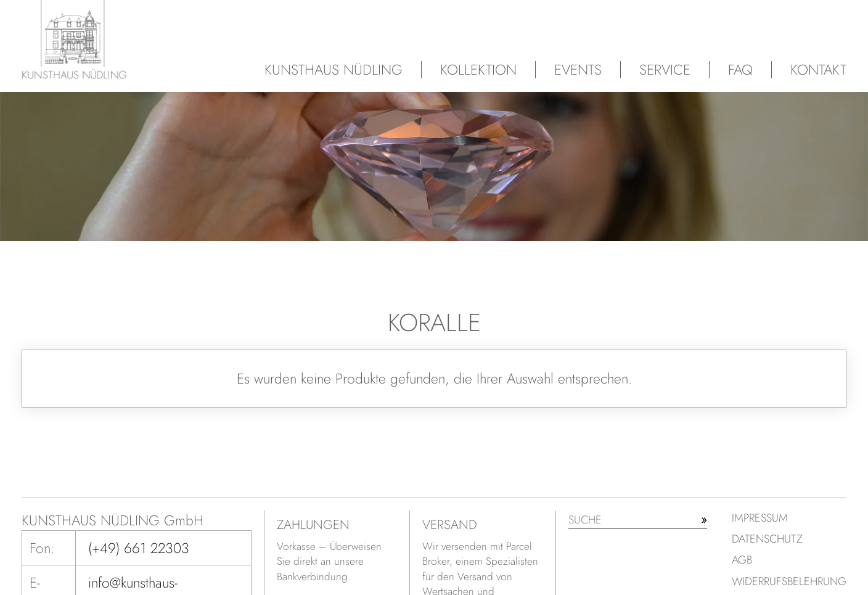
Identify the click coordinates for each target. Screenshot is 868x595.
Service (665, 70)
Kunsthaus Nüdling (334, 70)
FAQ (740, 70)
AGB (742, 560)
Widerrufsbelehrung (789, 581)
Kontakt (818, 70)
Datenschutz (767, 539)
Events (578, 70)
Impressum (760, 518)
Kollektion (478, 70)
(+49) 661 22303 (139, 548)
